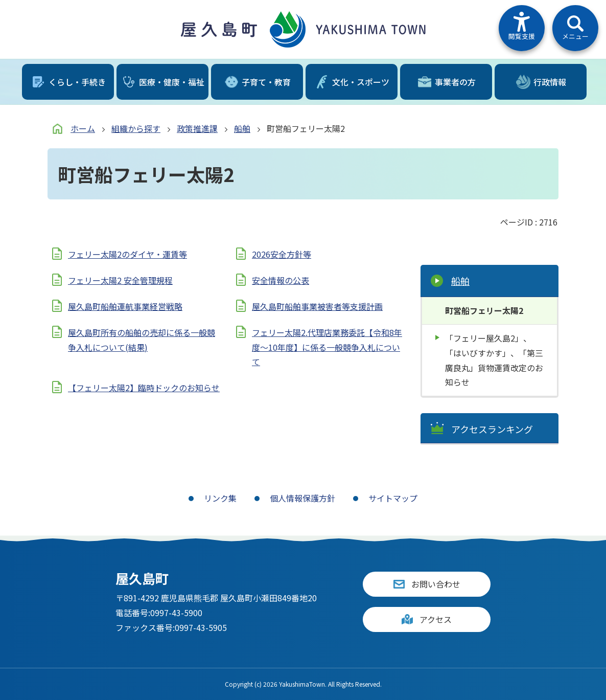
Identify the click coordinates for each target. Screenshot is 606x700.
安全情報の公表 (281, 280)
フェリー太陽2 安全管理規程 (120, 280)
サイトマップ (393, 498)
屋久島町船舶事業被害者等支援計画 (317, 306)
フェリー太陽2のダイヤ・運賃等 (127, 254)
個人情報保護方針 (302, 498)
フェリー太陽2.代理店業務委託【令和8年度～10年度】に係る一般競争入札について (327, 347)
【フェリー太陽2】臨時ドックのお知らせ (144, 388)
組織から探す (136, 128)
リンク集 (220, 498)
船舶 (242, 128)
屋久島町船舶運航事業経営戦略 (125, 306)
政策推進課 (197, 128)
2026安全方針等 (282, 254)
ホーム (83, 128)
